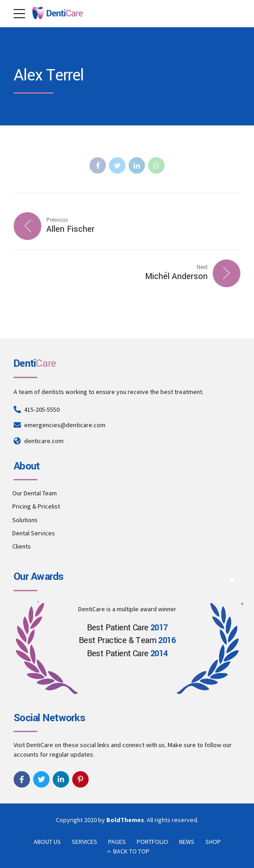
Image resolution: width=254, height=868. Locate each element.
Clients (22, 546)
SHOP (213, 842)
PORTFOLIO (152, 842)
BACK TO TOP (131, 851)
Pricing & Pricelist (36, 506)
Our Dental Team (35, 493)
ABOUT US (47, 842)
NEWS (187, 842)
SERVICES (85, 842)
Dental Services (34, 533)
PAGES (117, 842)
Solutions (25, 520)
